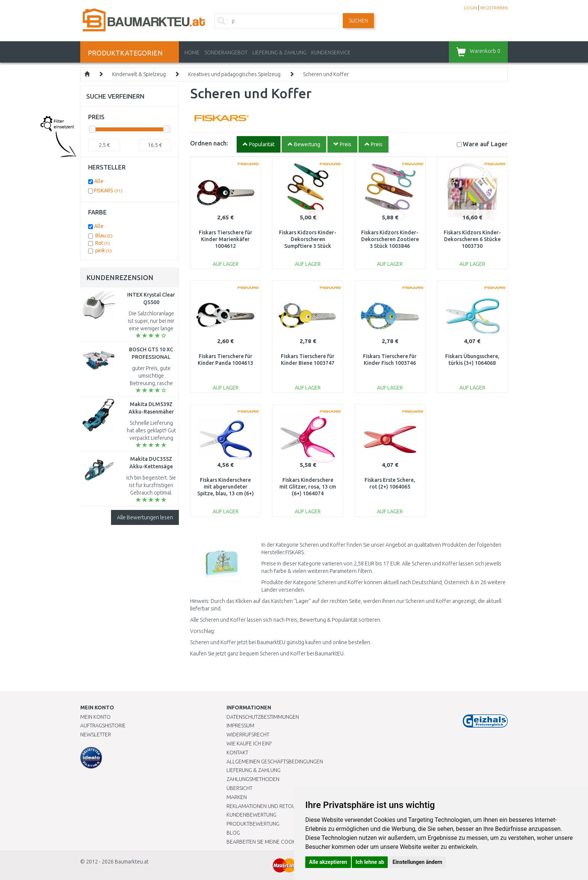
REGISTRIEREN (494, 8)
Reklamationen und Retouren (266, 806)
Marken (237, 797)
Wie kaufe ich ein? (249, 744)
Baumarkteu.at (132, 862)
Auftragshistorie (103, 726)
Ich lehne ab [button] (370, 862)
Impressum (240, 726)
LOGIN (470, 8)
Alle (99, 181)
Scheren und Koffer (326, 74)
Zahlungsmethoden (253, 779)
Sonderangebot (226, 52)
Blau (104, 235)
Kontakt (237, 753)
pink (103, 250)
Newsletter (96, 735)
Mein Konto (95, 717)
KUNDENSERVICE (331, 52)
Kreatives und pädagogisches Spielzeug (234, 74)
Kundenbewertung (251, 815)
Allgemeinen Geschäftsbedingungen (275, 762)
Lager (485, 144)
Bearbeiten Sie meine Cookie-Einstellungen (283, 842)
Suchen (358, 21)
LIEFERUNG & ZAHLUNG (279, 52)
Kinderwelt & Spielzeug (139, 74)
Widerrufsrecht (248, 735)
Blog (233, 833)
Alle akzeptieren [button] (328, 862)
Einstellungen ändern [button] (418, 862)
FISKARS (108, 190)
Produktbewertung (253, 824)
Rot (103, 243)
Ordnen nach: (209, 143)
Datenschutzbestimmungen (263, 717)
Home (192, 52)
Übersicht (239, 788)
